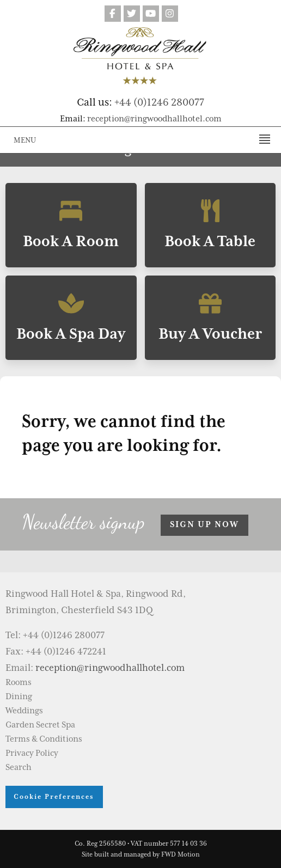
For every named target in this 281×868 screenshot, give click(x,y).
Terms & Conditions (44, 739)
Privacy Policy (32, 753)
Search (19, 767)
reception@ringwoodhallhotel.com (154, 119)
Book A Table (210, 225)
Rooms (19, 682)
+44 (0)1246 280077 (159, 102)
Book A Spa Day (71, 318)
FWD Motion (181, 854)
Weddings (24, 711)
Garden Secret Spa (40, 725)
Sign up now (204, 524)
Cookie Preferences (54, 796)
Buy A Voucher (210, 318)
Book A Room (71, 225)
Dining (19, 696)
